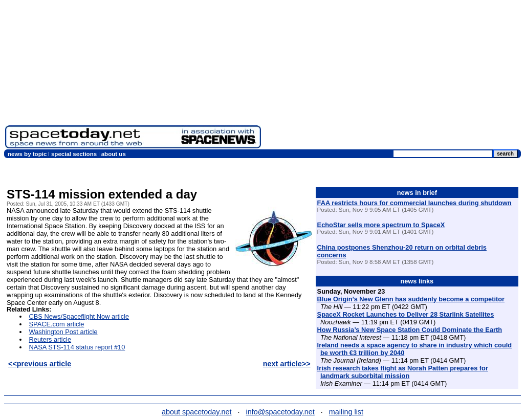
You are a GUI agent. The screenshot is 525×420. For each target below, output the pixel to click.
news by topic (27, 154)
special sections (74, 154)
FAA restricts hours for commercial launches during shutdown (414, 203)
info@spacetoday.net (280, 412)
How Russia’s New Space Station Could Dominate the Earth (410, 330)
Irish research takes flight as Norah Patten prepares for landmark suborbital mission (403, 372)
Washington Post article (63, 332)
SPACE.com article (57, 324)
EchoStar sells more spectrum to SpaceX (381, 225)
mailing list (346, 412)
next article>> (287, 364)
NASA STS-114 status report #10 (77, 347)
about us (114, 154)
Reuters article (50, 339)
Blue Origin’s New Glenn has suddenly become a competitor (411, 299)
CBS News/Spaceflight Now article (79, 316)
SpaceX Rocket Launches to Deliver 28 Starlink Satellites (406, 314)
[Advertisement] (393, 77)
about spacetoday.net (197, 412)
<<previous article (40, 364)
